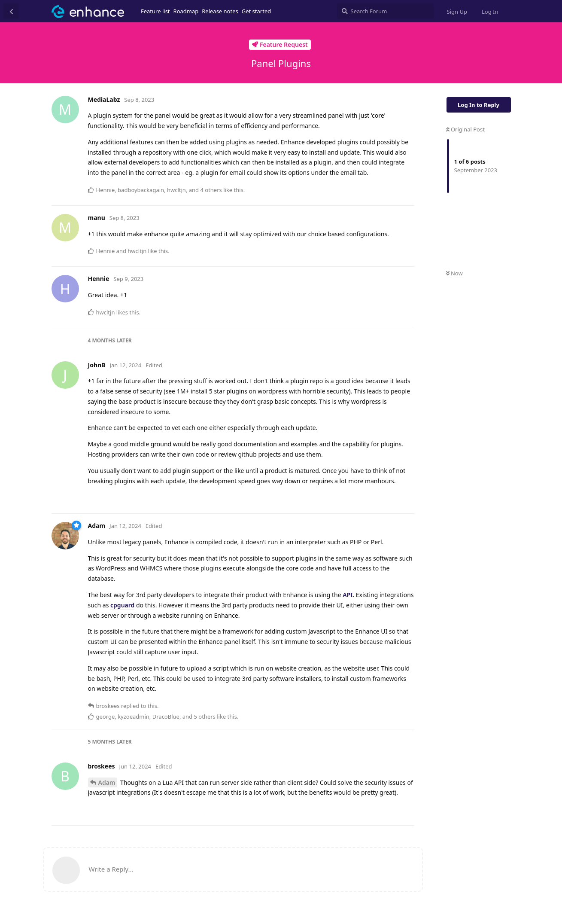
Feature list (155, 11)
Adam (107, 782)
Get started (256, 11)
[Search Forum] (385, 11)
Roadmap (186, 11)
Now (454, 273)
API (348, 595)
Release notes (220, 11)
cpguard (122, 605)
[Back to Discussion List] (11, 11)
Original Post (465, 129)
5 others (204, 717)
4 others (211, 190)
